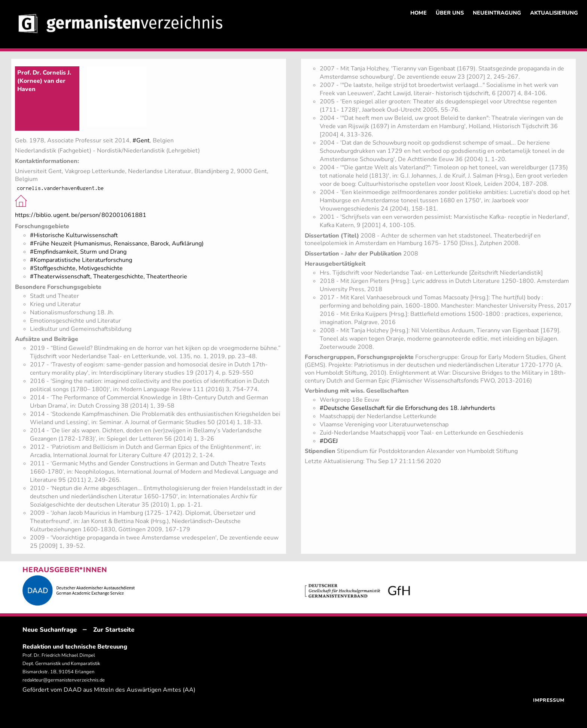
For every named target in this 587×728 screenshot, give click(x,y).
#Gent (141, 141)
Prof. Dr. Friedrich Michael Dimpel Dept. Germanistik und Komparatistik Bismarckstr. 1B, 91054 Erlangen (61, 664)
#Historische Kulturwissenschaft (74, 235)
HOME (419, 13)
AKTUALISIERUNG (554, 13)
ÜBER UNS (450, 13)
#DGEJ (329, 441)
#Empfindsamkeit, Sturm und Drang (78, 252)
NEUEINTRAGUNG (497, 13)
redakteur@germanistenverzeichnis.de (64, 680)
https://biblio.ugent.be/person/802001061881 (81, 215)
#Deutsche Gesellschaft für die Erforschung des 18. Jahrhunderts (407, 408)
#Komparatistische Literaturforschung (81, 260)
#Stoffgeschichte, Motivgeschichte (76, 268)
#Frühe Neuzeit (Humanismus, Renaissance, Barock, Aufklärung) (117, 244)
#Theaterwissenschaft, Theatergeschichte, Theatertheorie (109, 277)
